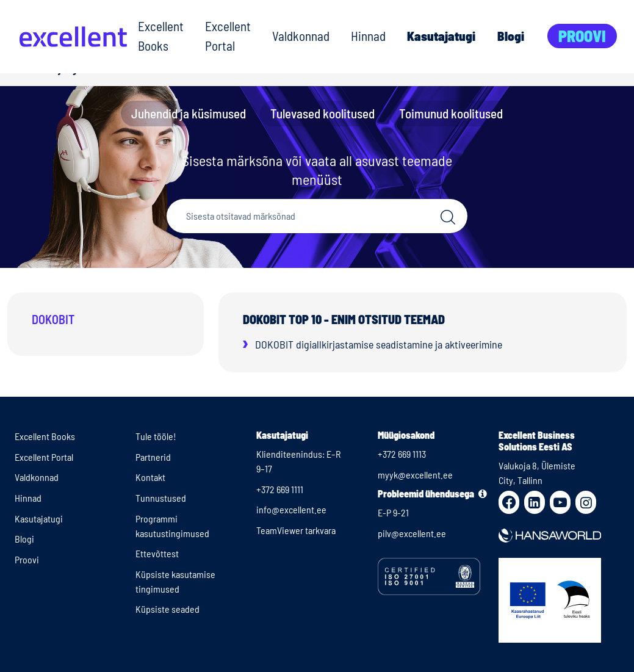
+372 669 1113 (402, 454)
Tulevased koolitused (322, 113)
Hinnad (368, 36)
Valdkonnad (301, 36)
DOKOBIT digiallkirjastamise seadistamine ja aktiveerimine (379, 344)
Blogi (511, 36)
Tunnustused (161, 498)
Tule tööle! (156, 436)
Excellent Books (161, 36)
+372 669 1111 (280, 489)
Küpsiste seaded (168, 609)
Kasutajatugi (441, 36)
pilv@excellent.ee (412, 533)
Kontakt (150, 477)
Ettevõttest (157, 553)
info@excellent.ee (291, 509)
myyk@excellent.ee (415, 475)
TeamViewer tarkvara (296, 530)
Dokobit (53, 319)
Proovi (582, 36)
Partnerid (153, 457)
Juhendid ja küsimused (189, 113)
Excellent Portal (228, 36)
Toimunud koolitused (451, 113)
